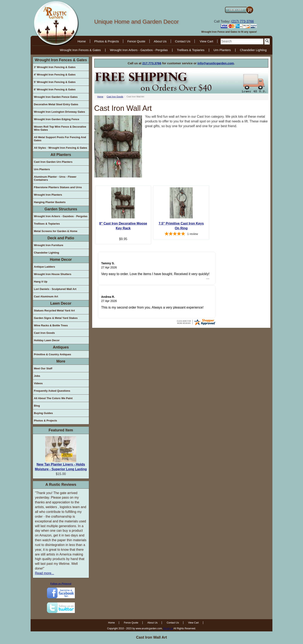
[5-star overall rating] (181, 234)
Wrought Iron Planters (48, 195)
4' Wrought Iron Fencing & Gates (55, 75)
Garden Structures (61, 209)
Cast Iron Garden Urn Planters (53, 162)
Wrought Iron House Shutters (53, 274)
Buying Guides (43, 413)
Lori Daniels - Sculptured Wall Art (55, 289)
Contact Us (183, 41)
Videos (38, 383)
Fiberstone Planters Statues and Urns (58, 187)
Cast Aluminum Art (46, 296)
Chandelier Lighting (253, 50)
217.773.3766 (152, 63)
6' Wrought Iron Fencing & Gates (55, 89)
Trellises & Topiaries (191, 50)
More (61, 361)
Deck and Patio (61, 238)
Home (82, 41)
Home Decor (61, 260)
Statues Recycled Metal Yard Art (54, 311)
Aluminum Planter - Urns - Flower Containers (55, 178)
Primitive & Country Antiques (52, 354)
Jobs (37, 376)
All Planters (61, 155)
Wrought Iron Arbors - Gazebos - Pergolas (139, 50)
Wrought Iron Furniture (49, 245)
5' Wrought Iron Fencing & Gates (55, 82)
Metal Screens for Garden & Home (56, 231)
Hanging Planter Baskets (50, 202)
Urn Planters (222, 50)
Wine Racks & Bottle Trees (51, 325)
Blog (37, 406)
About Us (160, 41)
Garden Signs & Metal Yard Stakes (56, 318)
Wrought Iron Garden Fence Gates (56, 97)
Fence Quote (136, 41)
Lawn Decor (61, 303)
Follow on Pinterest (61, 584)
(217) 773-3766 (243, 21)
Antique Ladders (45, 267)
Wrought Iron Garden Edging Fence (57, 119)
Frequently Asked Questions (52, 391)
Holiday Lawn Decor (47, 340)
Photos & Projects (107, 41)
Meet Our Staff (43, 368)
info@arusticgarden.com (216, 63)
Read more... (44, 573)
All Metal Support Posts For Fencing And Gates (60, 139)
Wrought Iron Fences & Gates (80, 50)
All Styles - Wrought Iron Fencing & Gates (61, 148)
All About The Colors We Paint (53, 398)
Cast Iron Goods (44, 333)
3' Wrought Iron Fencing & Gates (55, 67)
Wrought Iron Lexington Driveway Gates (60, 112)
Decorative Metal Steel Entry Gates (56, 104)
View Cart (206, 41)
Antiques (61, 347)
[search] (242, 41)
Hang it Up (41, 282)
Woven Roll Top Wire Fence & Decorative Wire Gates (60, 128)
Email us (168, 628)
